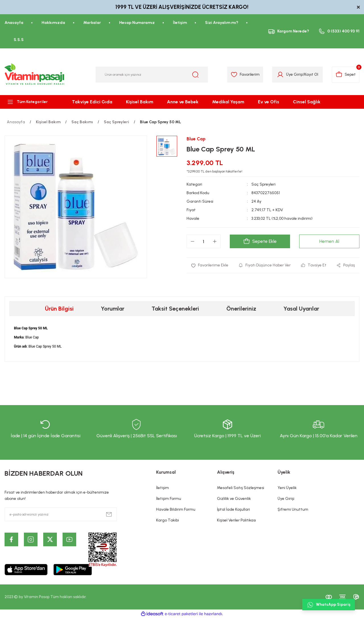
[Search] (152, 75)
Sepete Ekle (260, 241)
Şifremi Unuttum (293, 509)
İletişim (163, 488)
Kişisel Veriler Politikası (236, 520)
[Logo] (35, 75)
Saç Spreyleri (263, 184)
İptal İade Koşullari (233, 509)
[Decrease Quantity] (193, 241)
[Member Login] (280, 75)
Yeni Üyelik (287, 488)
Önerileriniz (241, 309)
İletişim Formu (169, 499)
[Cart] (346, 75)
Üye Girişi (286, 499)
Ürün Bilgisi (59, 309)
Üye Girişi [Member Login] (294, 74)
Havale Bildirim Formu (176, 509)
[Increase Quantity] (215, 241)
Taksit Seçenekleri (175, 309)
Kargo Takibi (167, 520)
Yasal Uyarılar (301, 309)
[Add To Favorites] (210, 265)
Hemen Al (329, 241)
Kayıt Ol (311, 74)
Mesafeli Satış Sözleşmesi (241, 488)
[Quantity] (204, 241)
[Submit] (109, 514)
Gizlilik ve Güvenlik (234, 499)
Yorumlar (113, 309)
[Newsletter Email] (61, 514)
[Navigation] (30, 102)
